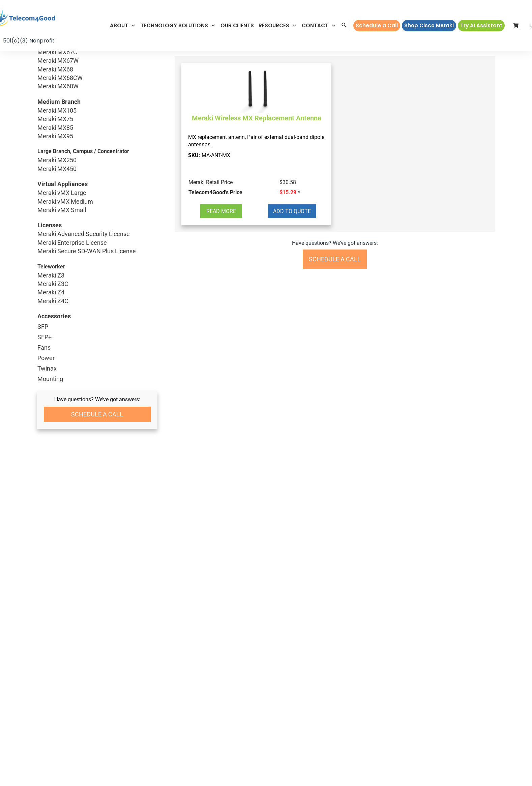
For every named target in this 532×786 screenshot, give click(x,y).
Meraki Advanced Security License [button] (97, 234)
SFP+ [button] (45, 337)
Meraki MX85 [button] (97, 128)
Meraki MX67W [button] (97, 61)
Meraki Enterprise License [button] (97, 243)
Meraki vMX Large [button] (97, 193)
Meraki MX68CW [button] (97, 78)
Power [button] (46, 358)
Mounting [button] (50, 379)
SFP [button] (43, 327)
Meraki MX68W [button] (97, 86)
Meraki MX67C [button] (97, 52)
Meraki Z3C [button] (96, 284)
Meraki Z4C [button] (96, 301)
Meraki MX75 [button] (97, 119)
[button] (123, 25)
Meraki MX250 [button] (77, 160)
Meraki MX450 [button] (77, 169)
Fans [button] (44, 347)
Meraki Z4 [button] (96, 292)
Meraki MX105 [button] (97, 110)
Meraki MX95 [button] (97, 136)
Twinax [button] (47, 368)
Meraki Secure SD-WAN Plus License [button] (97, 251)
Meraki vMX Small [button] (97, 210)
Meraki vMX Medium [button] (97, 201)
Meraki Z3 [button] (96, 275)
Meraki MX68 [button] (97, 69)
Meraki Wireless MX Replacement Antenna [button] (257, 118)
